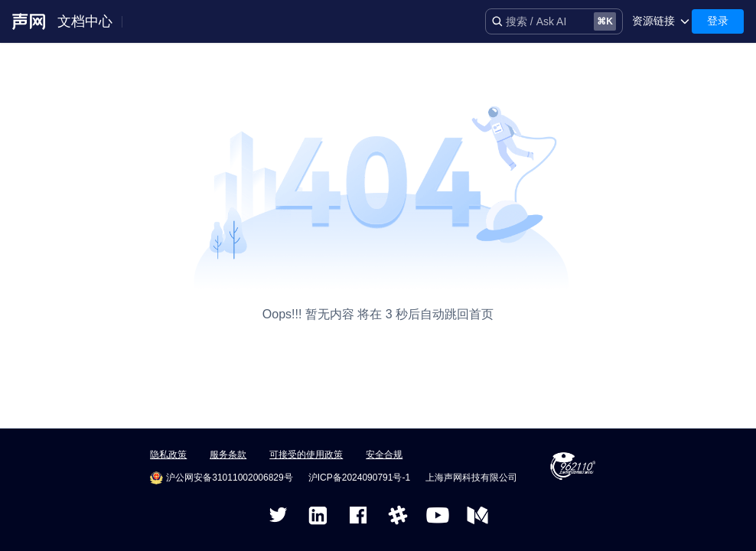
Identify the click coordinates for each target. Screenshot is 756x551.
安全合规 (384, 455)
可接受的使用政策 (306, 455)
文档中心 (85, 21)
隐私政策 (168, 455)
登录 (718, 21)
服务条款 (228, 455)
